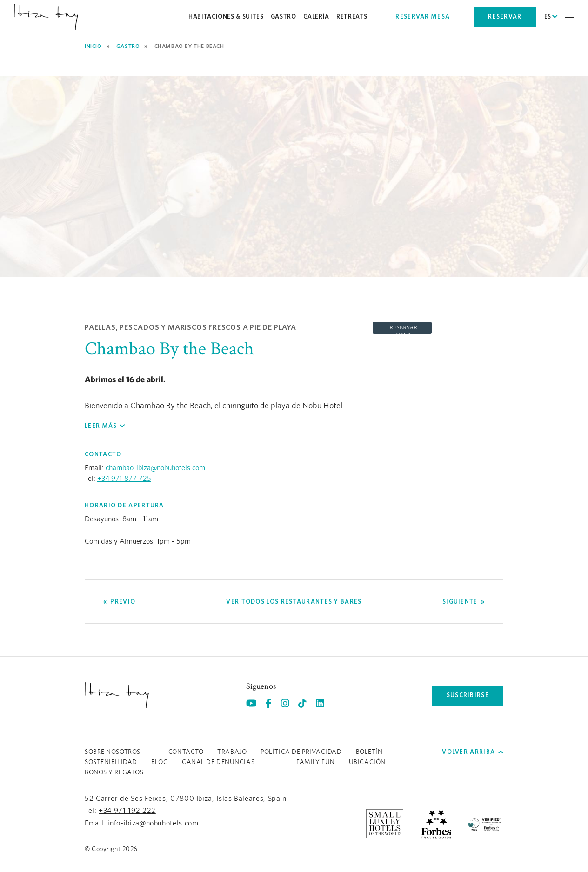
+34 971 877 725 (124, 479)
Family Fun (316, 762)
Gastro (284, 17)
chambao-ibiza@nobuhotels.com (155, 468)
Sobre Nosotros (113, 752)
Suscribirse (468, 695)
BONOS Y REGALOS (114, 772)
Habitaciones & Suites (226, 17)
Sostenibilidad (111, 762)
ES (551, 17)
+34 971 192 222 (127, 811)
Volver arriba (473, 752)
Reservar (505, 17)
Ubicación (367, 762)
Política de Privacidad (301, 752)
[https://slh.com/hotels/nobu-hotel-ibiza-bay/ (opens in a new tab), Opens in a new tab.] (385, 823)
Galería (317, 17)
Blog (160, 762)
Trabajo (232, 752)
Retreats (352, 17)
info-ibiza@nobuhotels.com (153, 823)
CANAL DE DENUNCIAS (218, 762)
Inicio (93, 46)
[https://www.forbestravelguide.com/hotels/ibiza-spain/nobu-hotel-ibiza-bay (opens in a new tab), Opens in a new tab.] (436, 823)
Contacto (186, 752)
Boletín (369, 752)
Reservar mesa (423, 17)
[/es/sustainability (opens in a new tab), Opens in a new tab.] (485, 823)
